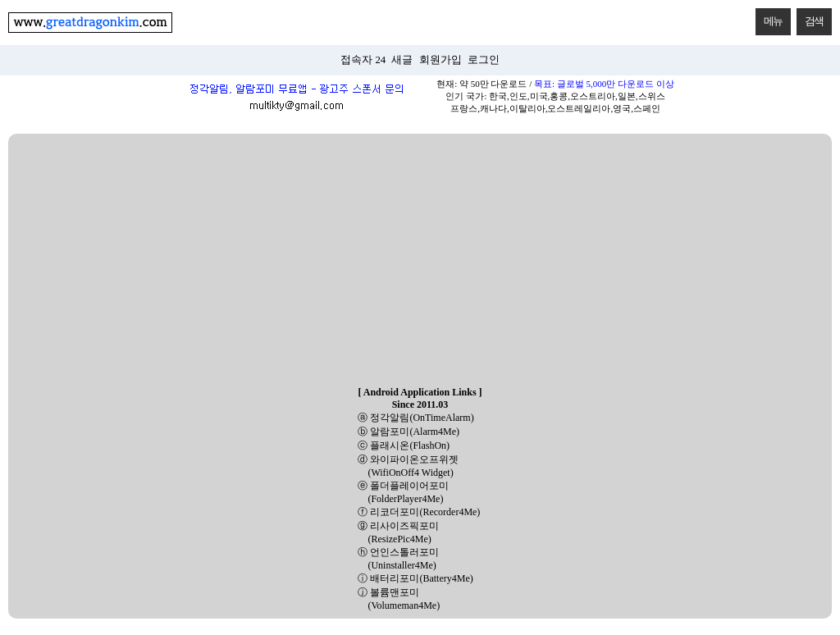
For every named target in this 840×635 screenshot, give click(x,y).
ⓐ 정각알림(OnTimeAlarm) (415, 418)
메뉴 (769, 18)
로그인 (484, 60)
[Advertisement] (420, 261)
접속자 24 (363, 60)
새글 (402, 60)
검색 (810, 18)
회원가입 (441, 60)
